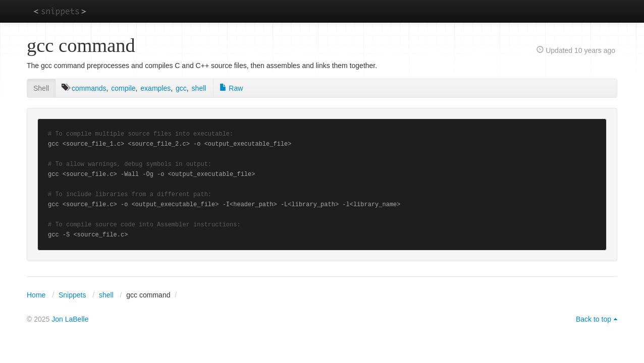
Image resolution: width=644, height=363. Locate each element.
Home (36, 295)
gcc (181, 88)
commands (89, 88)
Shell (41, 88)
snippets (60, 11)
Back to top (594, 319)
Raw (231, 88)
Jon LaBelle (70, 319)
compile (123, 88)
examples (155, 88)
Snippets (72, 295)
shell (199, 88)
